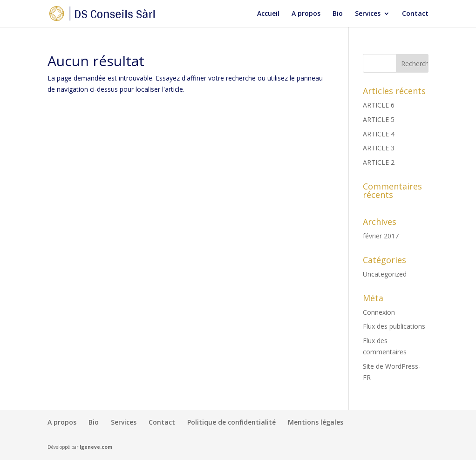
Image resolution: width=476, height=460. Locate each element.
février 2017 (381, 236)
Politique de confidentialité (231, 422)
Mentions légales (316, 422)
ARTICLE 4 (379, 134)
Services (368, 14)
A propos (306, 14)
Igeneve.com (96, 447)
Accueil (268, 14)
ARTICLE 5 (379, 119)
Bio (338, 14)
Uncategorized (385, 274)
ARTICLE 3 (379, 148)
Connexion (379, 312)
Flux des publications (394, 326)
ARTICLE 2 (379, 162)
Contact (415, 14)
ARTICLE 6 (379, 105)
